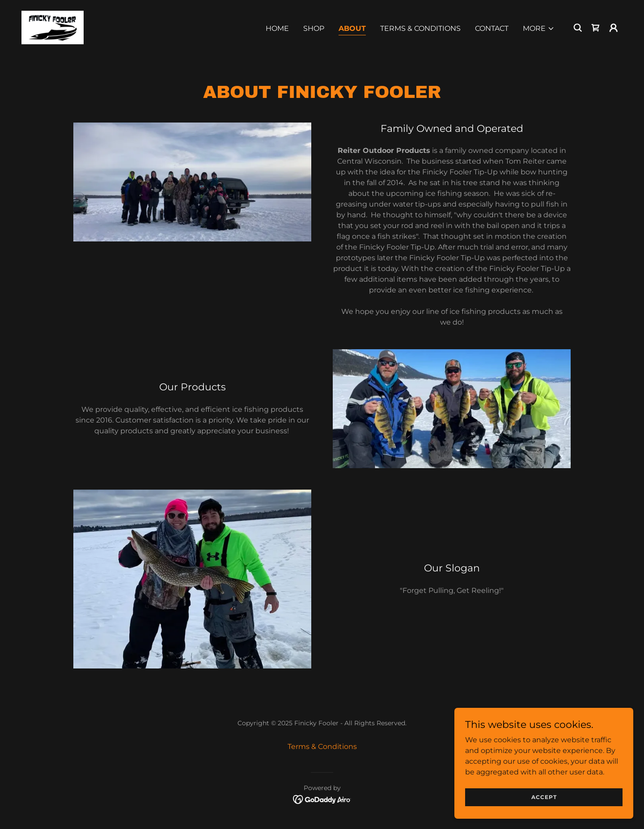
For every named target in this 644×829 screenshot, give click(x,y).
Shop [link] (314, 28)
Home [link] (277, 28)
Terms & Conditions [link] (420, 28)
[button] (539, 29)
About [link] (352, 28)
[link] (53, 27)
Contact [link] (492, 28)
